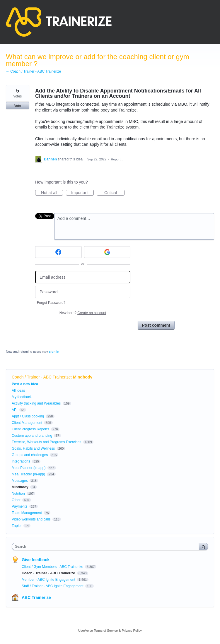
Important (82, 193)
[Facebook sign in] (58, 252)
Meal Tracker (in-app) (28, 474)
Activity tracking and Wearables (36, 403)
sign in (54, 352)
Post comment (156, 325)
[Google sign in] (107, 252)
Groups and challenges (30, 455)
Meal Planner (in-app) (29, 468)
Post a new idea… (27, 384)
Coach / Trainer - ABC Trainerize (41, 377)
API (15, 410)
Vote (17, 106)
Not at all (52, 193)
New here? (83, 313)
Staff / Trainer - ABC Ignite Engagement (53, 586)
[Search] (204, 546)
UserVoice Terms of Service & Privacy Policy (110, 631)
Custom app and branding (32, 436)
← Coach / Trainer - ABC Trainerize (33, 71)
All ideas (18, 390)
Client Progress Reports (30, 429)
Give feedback (36, 560)
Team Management (27, 513)
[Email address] (83, 277)
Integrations (21, 461)
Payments (19, 506)
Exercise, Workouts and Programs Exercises (46, 442)
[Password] (83, 292)
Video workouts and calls (31, 519)
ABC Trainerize (36, 597)
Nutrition (18, 494)
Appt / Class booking (28, 416)
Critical (114, 193)
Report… (117, 159)
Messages (20, 481)
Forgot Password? (51, 303)
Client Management (27, 423)
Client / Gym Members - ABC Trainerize (53, 567)
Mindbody (83, 377)
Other (16, 500)
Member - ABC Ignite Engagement (49, 580)
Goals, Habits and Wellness (33, 448)
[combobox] (107, 547)
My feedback (22, 397)
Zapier (17, 526)
